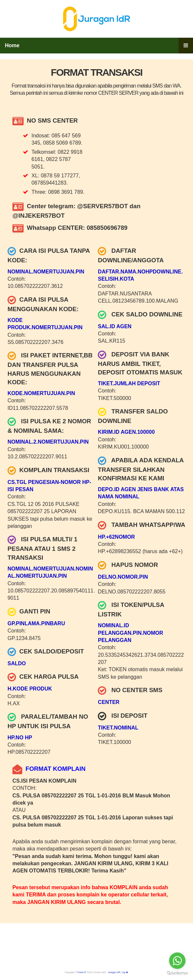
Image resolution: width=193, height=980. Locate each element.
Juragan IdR (114, 972)
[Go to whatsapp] (177, 961)
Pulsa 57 (82, 972)
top (125, 972)
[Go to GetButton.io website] (177, 973)
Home (12, 45)
